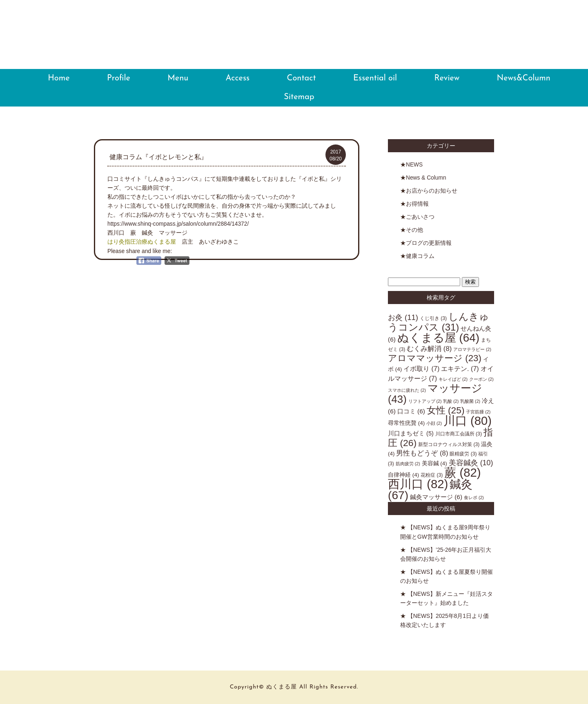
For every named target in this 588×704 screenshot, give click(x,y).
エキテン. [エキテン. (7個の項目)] (460, 369)
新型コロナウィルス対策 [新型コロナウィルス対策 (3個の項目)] (449, 444)
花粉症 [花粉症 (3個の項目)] (432, 475)
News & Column (426, 178)
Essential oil (375, 78)
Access (238, 78)
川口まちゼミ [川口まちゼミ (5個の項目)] (411, 433)
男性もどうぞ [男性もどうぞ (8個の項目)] (422, 453)
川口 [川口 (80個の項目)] (468, 421)
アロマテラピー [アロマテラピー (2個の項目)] (472, 349)
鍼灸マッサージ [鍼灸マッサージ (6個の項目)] (436, 497)
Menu (178, 78)
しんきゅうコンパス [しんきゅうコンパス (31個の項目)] (439, 322)
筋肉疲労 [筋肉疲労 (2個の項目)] (408, 464)
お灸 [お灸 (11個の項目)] (403, 317)
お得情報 (417, 204)
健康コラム (420, 256)
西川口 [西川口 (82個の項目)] (418, 484)
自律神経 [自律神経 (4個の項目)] (403, 475)
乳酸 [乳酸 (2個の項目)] (451, 401)
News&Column (523, 78)
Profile (119, 78)
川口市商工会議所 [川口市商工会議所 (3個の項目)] (459, 434)
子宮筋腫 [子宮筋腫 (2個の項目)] (478, 412)
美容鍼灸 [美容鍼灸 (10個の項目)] (471, 463)
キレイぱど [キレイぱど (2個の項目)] (453, 379)
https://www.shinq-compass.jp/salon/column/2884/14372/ (178, 224)
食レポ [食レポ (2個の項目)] (474, 497)
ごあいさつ (420, 217)
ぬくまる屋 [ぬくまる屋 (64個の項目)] (438, 338)
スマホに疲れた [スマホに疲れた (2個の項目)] (407, 390)
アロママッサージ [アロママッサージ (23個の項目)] (435, 358)
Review (447, 78)
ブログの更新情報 (429, 243)
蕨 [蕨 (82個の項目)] (462, 472)
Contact (302, 78)
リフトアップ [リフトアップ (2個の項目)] (425, 401)
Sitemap (299, 97)
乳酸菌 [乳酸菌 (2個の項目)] (470, 401)
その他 (414, 230)
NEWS (414, 165)
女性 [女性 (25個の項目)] (446, 410)
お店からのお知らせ (432, 191)
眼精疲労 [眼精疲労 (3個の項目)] (463, 454)
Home (59, 78)
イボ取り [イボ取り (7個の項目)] (421, 369)
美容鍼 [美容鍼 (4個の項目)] (434, 463)
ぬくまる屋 (294, 43)
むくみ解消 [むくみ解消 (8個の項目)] (429, 349)
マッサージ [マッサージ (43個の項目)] (435, 394)
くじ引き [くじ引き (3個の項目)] (433, 318)
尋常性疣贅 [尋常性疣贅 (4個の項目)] (406, 423)
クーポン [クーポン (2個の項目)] (481, 379)
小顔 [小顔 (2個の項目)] (434, 423)
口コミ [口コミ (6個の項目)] (411, 411)
